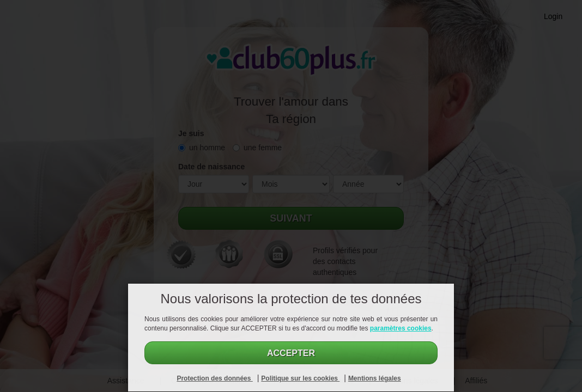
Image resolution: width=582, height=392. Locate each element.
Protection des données (214, 378)
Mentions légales (375, 378)
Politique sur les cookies (300, 378)
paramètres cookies (401, 328)
